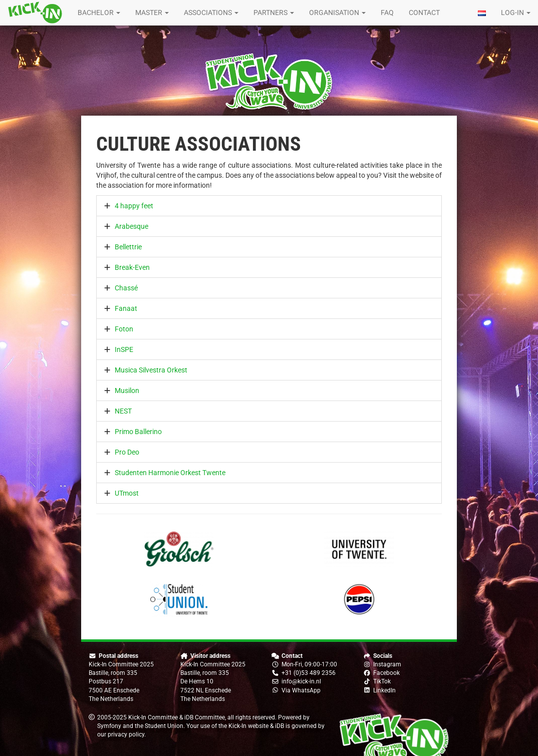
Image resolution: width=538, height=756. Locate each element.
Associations (211, 13)
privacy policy (126, 734)
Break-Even (132, 267)
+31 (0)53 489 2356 (309, 673)
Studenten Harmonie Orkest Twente (170, 473)
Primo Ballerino (138, 432)
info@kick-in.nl (301, 681)
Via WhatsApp (301, 690)
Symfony (109, 726)
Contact (424, 13)
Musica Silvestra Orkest (151, 370)
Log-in (516, 13)
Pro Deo (127, 452)
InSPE (124, 349)
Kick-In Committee (153, 717)
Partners (274, 13)
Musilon (127, 391)
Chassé (126, 288)
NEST (123, 411)
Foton (124, 329)
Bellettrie (128, 247)
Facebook (386, 673)
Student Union (164, 726)
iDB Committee (205, 717)
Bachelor (99, 13)
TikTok (382, 681)
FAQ (387, 13)
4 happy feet (134, 206)
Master (152, 13)
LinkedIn (384, 690)
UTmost (127, 493)
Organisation (337, 13)
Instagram (387, 664)
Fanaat (126, 308)
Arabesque (131, 226)
